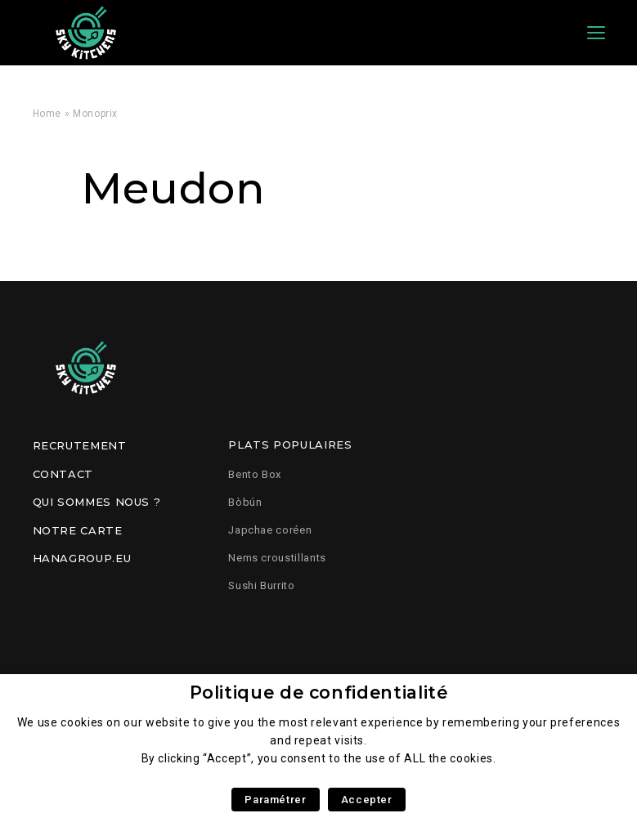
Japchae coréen (270, 530)
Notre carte (78, 530)
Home (47, 114)
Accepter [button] (367, 800)
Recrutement (80, 445)
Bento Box (255, 474)
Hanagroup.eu (82, 558)
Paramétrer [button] (275, 800)
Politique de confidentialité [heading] (319, 693)
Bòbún (245, 502)
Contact (63, 474)
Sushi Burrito (261, 585)
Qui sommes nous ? (97, 502)
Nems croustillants (277, 558)
